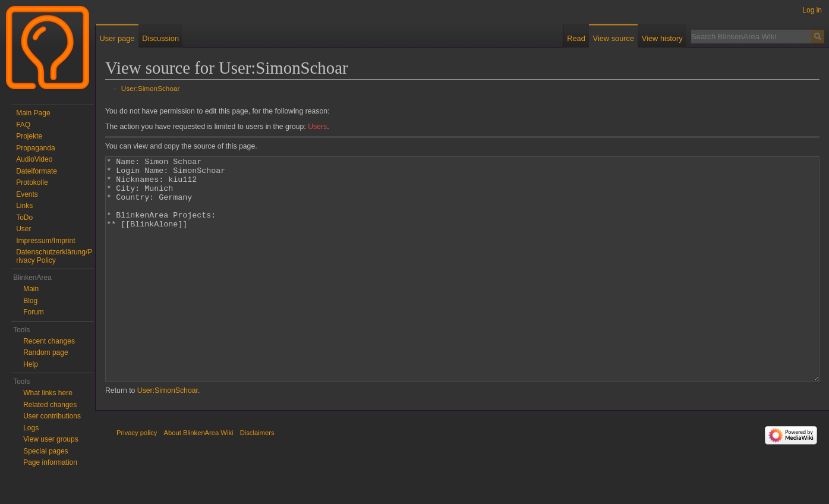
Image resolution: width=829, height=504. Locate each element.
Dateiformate (37, 171)
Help (31, 364)
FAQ (23, 125)
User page (117, 38)
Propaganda (35, 148)
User (23, 229)
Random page (45, 352)
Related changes (50, 405)
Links (24, 206)
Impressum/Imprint (45, 241)
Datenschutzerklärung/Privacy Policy (54, 256)
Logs (31, 428)
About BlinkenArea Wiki (199, 477)
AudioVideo (34, 159)
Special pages (45, 451)
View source (614, 38)
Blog (30, 301)
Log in (812, 10)
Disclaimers (257, 477)
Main (31, 289)
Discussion (160, 38)
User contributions (52, 416)
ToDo (24, 218)
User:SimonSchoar (151, 88)
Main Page (33, 113)
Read (576, 38)
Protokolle (32, 182)
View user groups (51, 439)
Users (317, 127)
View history (662, 38)
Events (27, 194)
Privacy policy (137, 477)
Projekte (29, 136)
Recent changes (49, 341)
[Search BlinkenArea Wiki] (751, 36)
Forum (34, 312)
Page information (50, 462)
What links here (48, 393)
